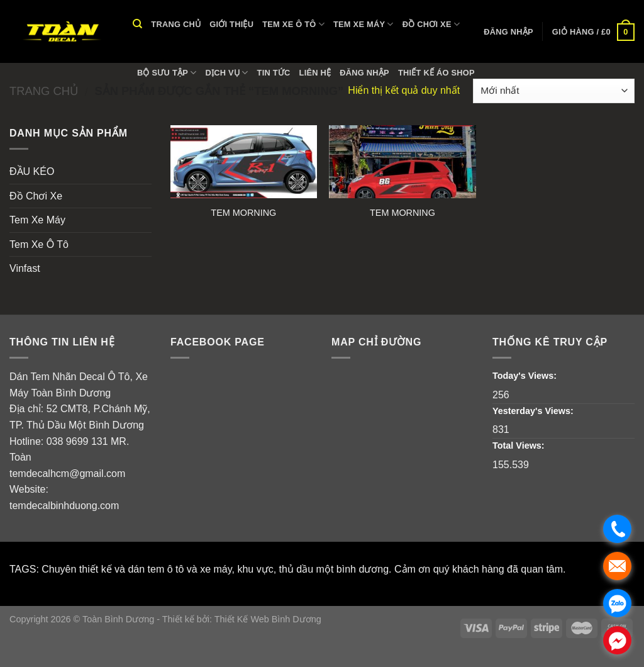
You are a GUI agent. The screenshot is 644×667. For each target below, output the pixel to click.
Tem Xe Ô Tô (293, 24)
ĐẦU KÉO (32, 171)
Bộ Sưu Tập (167, 73)
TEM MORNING (243, 213)
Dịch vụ (227, 73)
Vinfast (25, 268)
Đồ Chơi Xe (431, 24)
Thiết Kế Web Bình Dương (268, 619)
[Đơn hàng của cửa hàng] (554, 91)
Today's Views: (526, 376)
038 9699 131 (77, 441)
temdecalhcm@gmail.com (67, 474)
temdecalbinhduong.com (64, 506)
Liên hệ (315, 73)
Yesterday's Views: (534, 411)
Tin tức (274, 73)
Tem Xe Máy (364, 24)
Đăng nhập (364, 73)
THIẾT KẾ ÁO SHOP (436, 73)
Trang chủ (176, 24)
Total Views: (520, 446)
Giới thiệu (231, 24)
